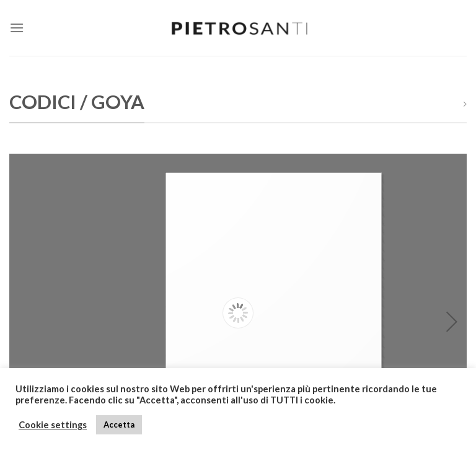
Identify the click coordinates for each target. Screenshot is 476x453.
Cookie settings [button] (53, 425)
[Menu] (17, 28)
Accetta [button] (119, 424)
